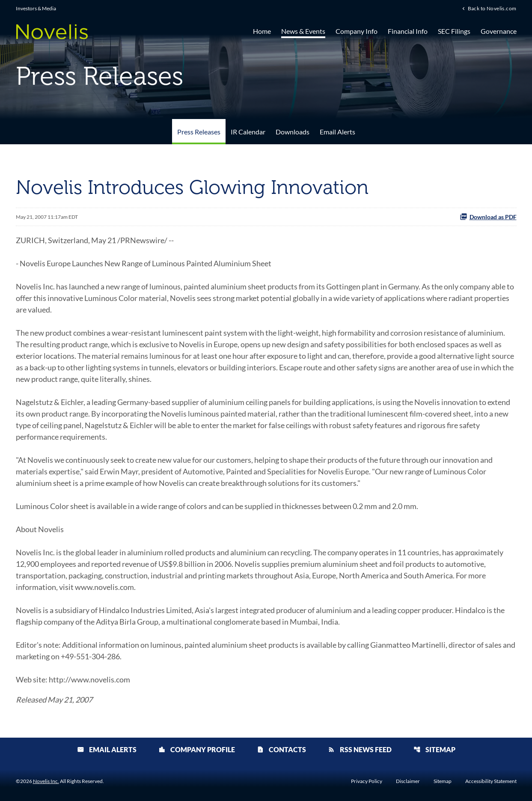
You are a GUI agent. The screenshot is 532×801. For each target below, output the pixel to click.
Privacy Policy (367, 781)
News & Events (303, 31)
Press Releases (199, 132)
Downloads (293, 132)
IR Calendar (248, 132)
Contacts (281, 749)
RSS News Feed (360, 749)
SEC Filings (454, 31)
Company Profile (197, 749)
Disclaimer (408, 781)
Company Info (357, 31)
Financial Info (408, 31)
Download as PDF (488, 217)
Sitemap (434, 749)
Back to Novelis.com (492, 8)
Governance (499, 31)
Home (262, 31)
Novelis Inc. (46, 781)
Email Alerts (337, 132)
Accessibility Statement (491, 781)
